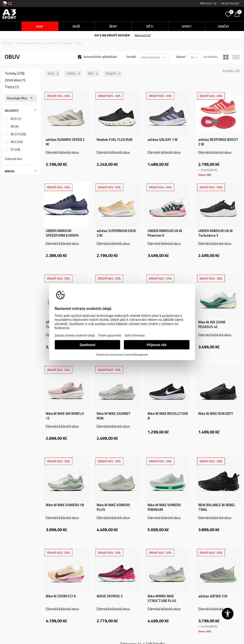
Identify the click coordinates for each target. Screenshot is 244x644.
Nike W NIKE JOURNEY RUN (113, 416)
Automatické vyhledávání (100, 57)
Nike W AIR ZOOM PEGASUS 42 (212, 325)
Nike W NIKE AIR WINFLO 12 (65, 416)
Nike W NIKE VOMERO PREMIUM (164, 507)
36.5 (17, 142)
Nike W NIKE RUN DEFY (216, 414)
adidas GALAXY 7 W (163, 140)
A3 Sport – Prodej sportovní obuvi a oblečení (30, 43)
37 (15, 149)
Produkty (67, 43)
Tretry (12, 87)
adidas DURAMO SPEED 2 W (65, 142)
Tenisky (15, 73)
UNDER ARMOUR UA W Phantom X (165, 233)
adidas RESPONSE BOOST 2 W (218, 142)
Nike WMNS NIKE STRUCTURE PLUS (162, 599)
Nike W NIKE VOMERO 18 (65, 505)
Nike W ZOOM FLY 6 (61, 596)
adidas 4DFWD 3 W (213, 596)
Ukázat (181, 57)
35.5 (16, 119)
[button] (194, 14)
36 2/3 (18, 134)
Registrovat (230, 3)
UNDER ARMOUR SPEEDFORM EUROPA (62, 233)
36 (14, 126)
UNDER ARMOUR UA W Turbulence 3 (216, 233)
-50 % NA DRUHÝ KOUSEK (112, 35)
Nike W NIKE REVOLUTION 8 (168, 416)
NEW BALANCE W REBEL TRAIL (217, 507)
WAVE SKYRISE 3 (110, 596)
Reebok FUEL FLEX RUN (115, 140)
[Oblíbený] (229, 14)
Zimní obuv (15, 80)
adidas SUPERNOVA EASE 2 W (116, 233)
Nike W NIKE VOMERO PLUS (113, 507)
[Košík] (238, 14)
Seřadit (131, 57)
